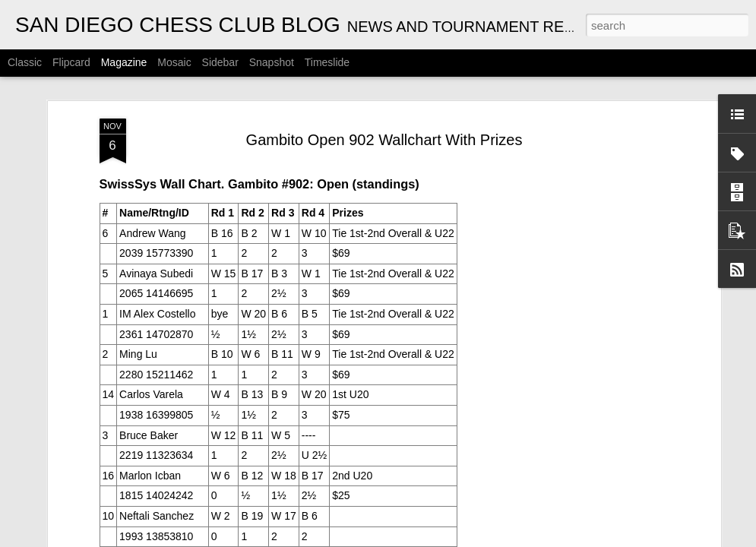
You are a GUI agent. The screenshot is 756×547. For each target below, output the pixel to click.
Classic (25, 62)
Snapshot (272, 62)
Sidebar (220, 62)
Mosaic (174, 62)
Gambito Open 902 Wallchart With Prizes (384, 133)
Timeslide (327, 62)
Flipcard (71, 62)
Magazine (124, 62)
